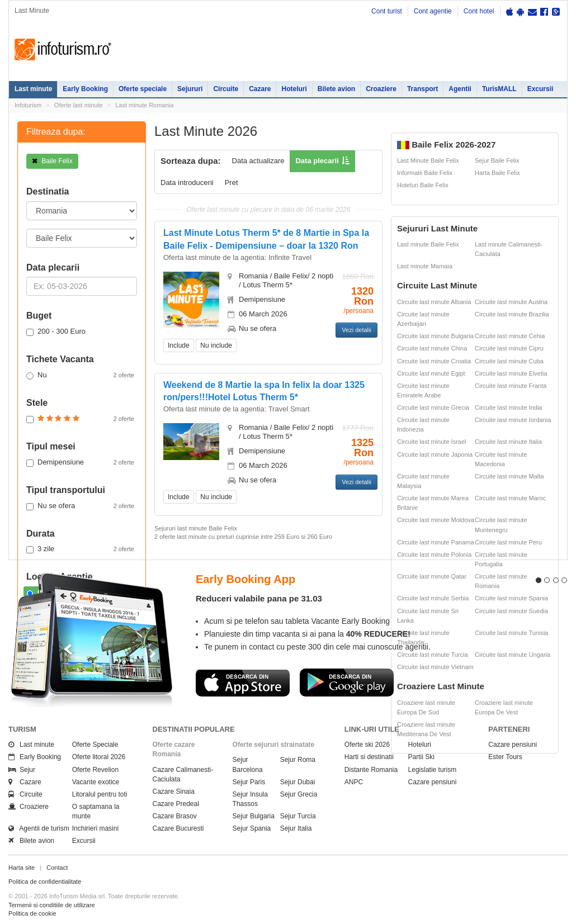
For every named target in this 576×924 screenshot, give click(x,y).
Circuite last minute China (432, 348)
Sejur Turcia (298, 816)
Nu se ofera (80, 506)
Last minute (33, 89)
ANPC (354, 782)
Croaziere (381, 89)
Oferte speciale (143, 89)
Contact (57, 868)
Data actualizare (258, 161)
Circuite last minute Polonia (434, 555)
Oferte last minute (79, 105)
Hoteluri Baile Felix (423, 185)
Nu (80, 375)
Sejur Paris (249, 782)
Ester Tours (505, 757)
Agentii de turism (39, 828)
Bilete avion (336, 89)
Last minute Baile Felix (428, 244)
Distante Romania (371, 770)
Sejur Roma (298, 760)
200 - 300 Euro (56, 331)
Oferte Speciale (95, 745)
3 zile (80, 549)
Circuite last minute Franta (511, 386)
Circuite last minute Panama (436, 542)
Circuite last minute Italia (508, 442)
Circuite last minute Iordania (513, 420)
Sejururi (190, 89)
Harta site (22, 868)
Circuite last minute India (508, 407)
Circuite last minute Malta (509, 476)
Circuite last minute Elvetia (511, 373)
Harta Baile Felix (497, 173)
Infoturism (63, 50)
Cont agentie (433, 11)
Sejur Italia (296, 828)
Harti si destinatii (369, 757)
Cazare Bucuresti (178, 828)
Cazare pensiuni (433, 782)
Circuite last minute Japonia (435, 454)
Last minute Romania (144, 105)
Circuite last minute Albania (434, 302)
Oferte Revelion (95, 770)
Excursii (540, 89)
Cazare (260, 89)
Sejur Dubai (298, 782)
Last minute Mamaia (425, 266)
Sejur (22, 770)
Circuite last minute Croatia (434, 361)
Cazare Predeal (176, 804)
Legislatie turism (433, 770)
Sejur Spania (252, 828)
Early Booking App (245, 579)
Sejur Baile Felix (497, 160)
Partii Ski (421, 757)
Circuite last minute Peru (508, 542)
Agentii (460, 89)
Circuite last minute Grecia (433, 407)
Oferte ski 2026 (367, 745)
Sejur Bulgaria (254, 816)
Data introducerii (187, 183)
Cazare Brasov (175, 816)
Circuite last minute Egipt (431, 373)
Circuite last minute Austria (511, 302)
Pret (232, 183)
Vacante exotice (96, 782)
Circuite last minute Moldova (436, 520)
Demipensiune (80, 462)
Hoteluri (294, 89)
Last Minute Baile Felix (428, 160)
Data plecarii (317, 161)
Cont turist (387, 11)
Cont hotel (479, 11)
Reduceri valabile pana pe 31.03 (259, 598)
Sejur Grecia (299, 794)
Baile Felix (52, 161)
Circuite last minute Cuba (509, 361)
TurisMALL (499, 89)
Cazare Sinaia (174, 792)
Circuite (226, 89)
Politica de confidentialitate (45, 882)
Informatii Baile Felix (425, 173)
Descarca (243, 683)
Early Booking (85, 89)
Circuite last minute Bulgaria (435, 336)
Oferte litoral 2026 (99, 757)
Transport (422, 89)
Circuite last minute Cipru (509, 348)
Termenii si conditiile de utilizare (52, 905)
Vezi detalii (357, 330)
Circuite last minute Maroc (510, 498)
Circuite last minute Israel (432, 442)
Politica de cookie (32, 913)
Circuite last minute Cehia (510, 336)
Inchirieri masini (95, 828)
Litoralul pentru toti (100, 794)
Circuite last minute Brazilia (512, 314)
